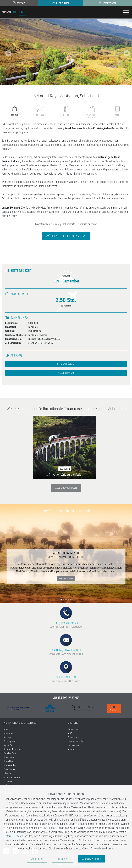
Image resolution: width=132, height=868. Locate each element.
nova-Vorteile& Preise (92, 112)
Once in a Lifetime (12, 777)
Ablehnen (37, 859)
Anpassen (62, 859)
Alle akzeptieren (92, 859)
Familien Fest (10, 753)
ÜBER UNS (73, 723)
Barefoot (7, 737)
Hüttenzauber (10, 765)
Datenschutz (74, 737)
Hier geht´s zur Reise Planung (66, 236)
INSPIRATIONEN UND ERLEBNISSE (20, 723)
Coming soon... (10, 741)
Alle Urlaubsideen (66, 488)
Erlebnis (40, 111)
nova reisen (73, 745)
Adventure (8, 733)
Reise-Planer (61, 3)
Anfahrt (72, 749)
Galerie (117, 111)
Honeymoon (9, 757)
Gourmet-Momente (12, 749)
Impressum (73, 729)
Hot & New (8, 761)
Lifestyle (7, 773)
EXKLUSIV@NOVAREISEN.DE (66, 643)
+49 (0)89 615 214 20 (66, 616)
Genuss (66, 111)
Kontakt (19, 3)
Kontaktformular (76, 741)
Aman (6, 729)
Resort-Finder (108, 3)
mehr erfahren (66, 578)
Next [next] (125, 276)
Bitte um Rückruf (66, 364)
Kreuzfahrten (9, 769)
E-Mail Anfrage (66, 373)
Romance (8, 781)
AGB (70, 733)
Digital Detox (9, 745)
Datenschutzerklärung (102, 848)
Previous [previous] (7, 276)
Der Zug (15, 111)
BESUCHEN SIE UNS (66, 670)
